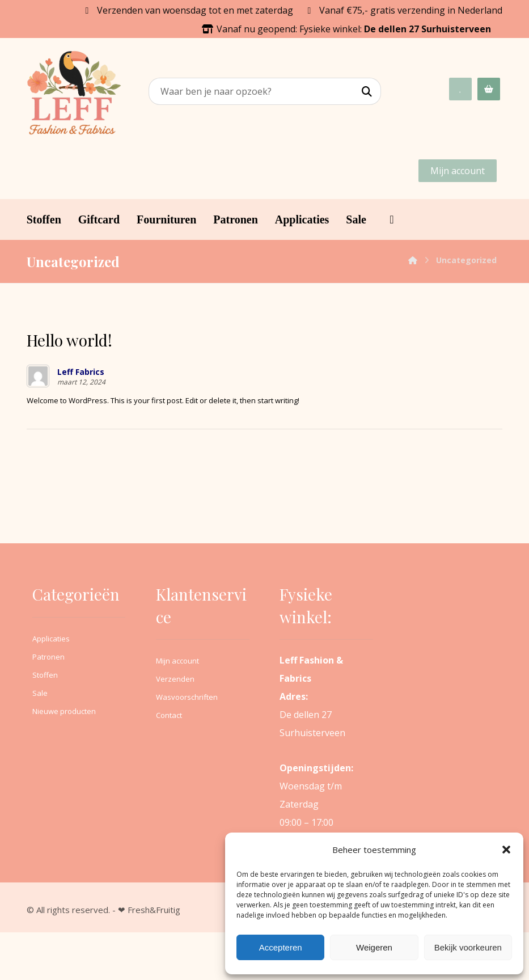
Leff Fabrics (81, 420)
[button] (506, 850)
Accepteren (281, 947)
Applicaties (51, 686)
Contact (169, 763)
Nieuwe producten (64, 759)
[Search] (367, 92)
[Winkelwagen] (489, 88)
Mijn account (177, 708)
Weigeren (374, 947)
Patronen (48, 704)
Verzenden (175, 726)
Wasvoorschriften (187, 745)
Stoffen (45, 723)
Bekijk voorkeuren (468, 947)
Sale (40, 741)
